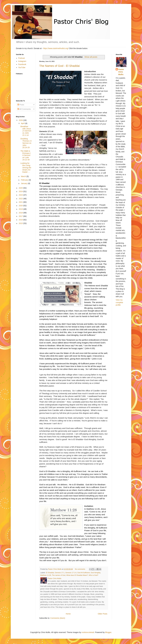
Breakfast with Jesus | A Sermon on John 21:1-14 (26, 131)
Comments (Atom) (58, 618)
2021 (21, 202)
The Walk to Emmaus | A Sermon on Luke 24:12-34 (26, 155)
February (25, 180)
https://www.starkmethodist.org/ (56, 48)
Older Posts (103, 614)
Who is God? (93, 575)
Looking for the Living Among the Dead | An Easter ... (26, 168)
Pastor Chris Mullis (121, 72)
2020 (21, 206)
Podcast (22, 58)
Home (68, 614)
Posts (21, 105)
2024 (21, 191)
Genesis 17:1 (60, 573)
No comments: (80, 569)
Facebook (22, 64)
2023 (21, 195)
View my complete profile (119, 302)
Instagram (22, 61)
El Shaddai (50, 573)
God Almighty (95, 573)
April (23, 123)
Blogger (108, 632)
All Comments (24, 109)
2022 (21, 199)
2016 (21, 220)
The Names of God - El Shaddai (59, 66)
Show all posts (91, 57)
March (24, 176)
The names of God (59, 575)
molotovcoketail (88, 632)
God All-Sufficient (84, 573)
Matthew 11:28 (46, 575)
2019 (21, 209)
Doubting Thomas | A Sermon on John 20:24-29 (26, 143)
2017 (21, 216)
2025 (21, 188)
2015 (21, 223)
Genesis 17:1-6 (71, 573)
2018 (21, 213)
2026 (21, 120)
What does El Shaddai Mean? (77, 575)
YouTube (22, 67)
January (24, 183)
